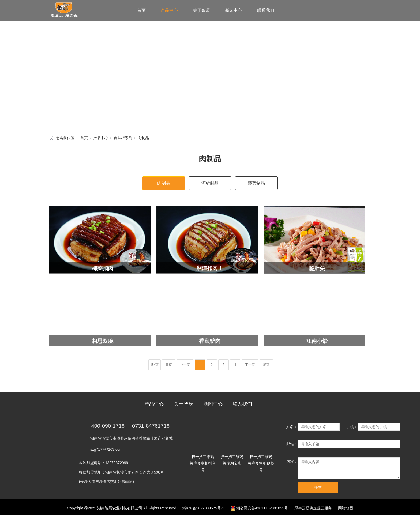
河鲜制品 (210, 183)
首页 (141, 10)
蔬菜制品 (256, 183)
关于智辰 (201, 10)
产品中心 (169, 10)
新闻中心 (234, 10)
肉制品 (143, 138)
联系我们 (266, 10)
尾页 (266, 365)
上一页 (185, 365)
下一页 (250, 365)
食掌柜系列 (123, 138)
